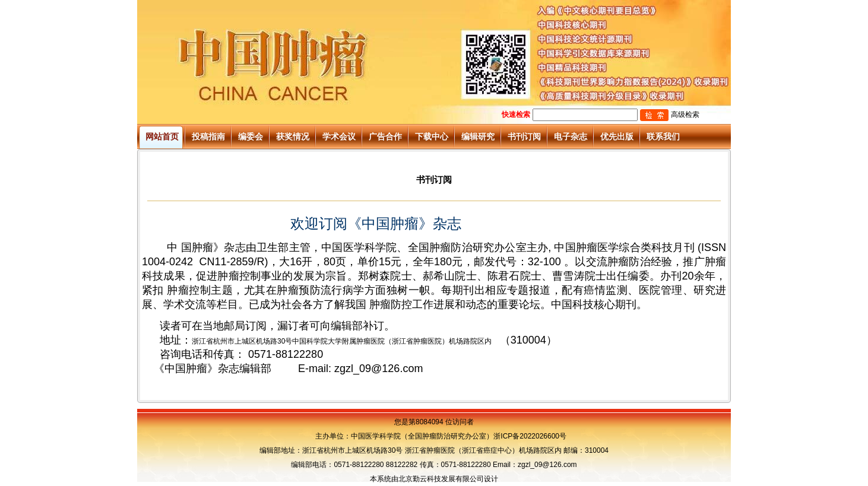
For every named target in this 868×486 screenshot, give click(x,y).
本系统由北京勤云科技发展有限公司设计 (434, 479)
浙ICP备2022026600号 (530, 436)
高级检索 (685, 115)
